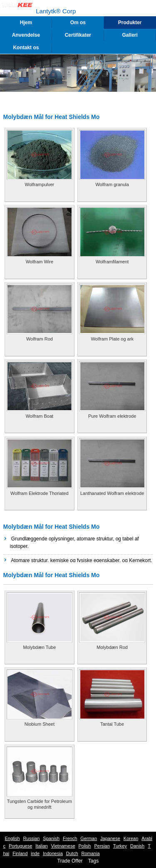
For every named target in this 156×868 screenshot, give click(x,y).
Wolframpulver (40, 184)
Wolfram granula (112, 184)
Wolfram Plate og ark (112, 339)
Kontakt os (26, 48)
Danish (137, 846)
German (89, 838)
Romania (91, 853)
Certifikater (78, 35)
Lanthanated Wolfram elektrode (112, 493)
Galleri (130, 35)
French (70, 838)
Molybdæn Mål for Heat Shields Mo (52, 527)
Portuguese (20, 846)
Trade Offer (70, 861)
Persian (102, 846)
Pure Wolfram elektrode (112, 416)
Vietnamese (63, 846)
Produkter (130, 23)
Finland (20, 853)
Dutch (72, 853)
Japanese (110, 838)
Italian (41, 846)
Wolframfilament (112, 262)
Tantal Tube (112, 724)
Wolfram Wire (40, 262)
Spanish (51, 838)
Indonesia (53, 853)
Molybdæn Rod (112, 647)
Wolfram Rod (40, 339)
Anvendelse (26, 35)
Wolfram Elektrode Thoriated (40, 493)
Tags (93, 861)
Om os (78, 23)
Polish (85, 846)
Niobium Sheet (40, 724)
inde (35, 853)
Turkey (120, 846)
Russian (32, 838)
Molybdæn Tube (39, 647)
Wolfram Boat (40, 416)
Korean (131, 838)
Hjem (26, 23)
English (12, 838)
